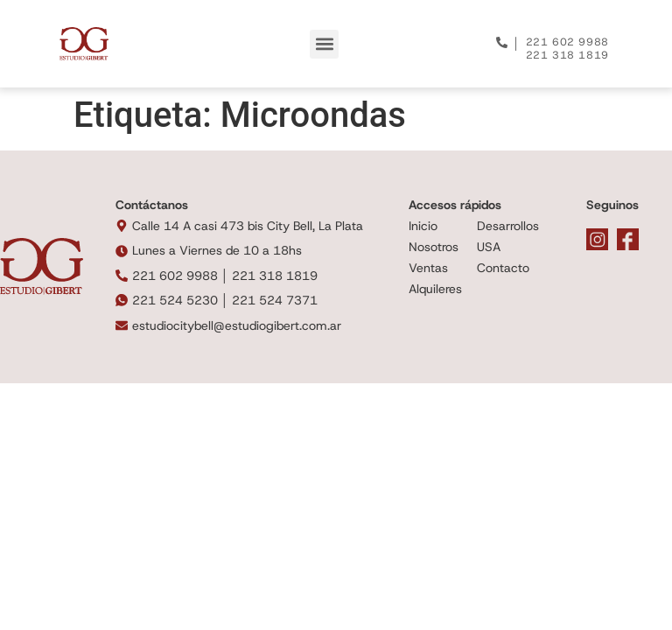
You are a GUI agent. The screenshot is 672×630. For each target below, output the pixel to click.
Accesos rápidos (455, 205)
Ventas (428, 268)
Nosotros (434, 247)
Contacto (503, 268)
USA (489, 247)
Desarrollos (508, 226)
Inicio (423, 226)
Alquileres (435, 289)
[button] (324, 44)
